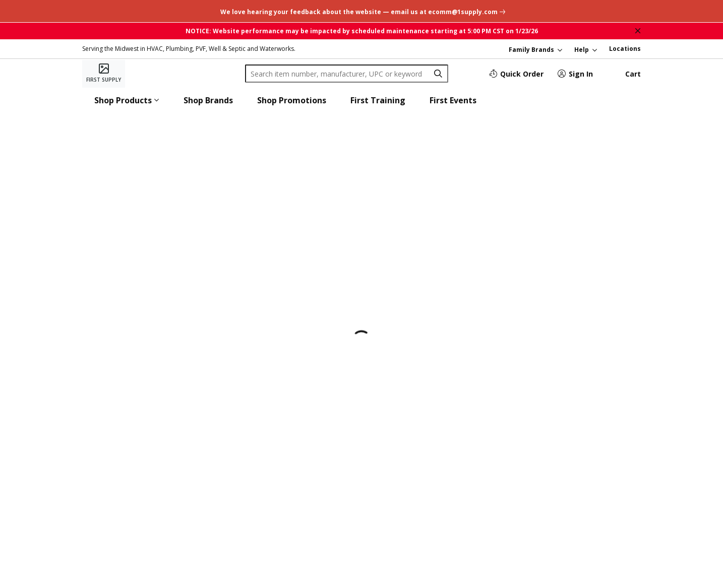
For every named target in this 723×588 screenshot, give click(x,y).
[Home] (104, 74)
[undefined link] (362, 11)
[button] (127, 100)
